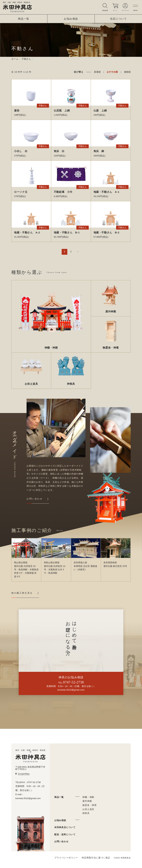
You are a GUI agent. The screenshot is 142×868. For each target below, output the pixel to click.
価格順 (127, 72)
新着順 (97, 72)
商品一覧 (24, 19)
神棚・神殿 (88, 797)
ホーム (15, 59)
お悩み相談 (71, 19)
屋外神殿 (87, 801)
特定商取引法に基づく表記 (96, 858)
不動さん (26, 59)
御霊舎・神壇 (89, 805)
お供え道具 (88, 809)
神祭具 (86, 813)
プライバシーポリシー (66, 858)
